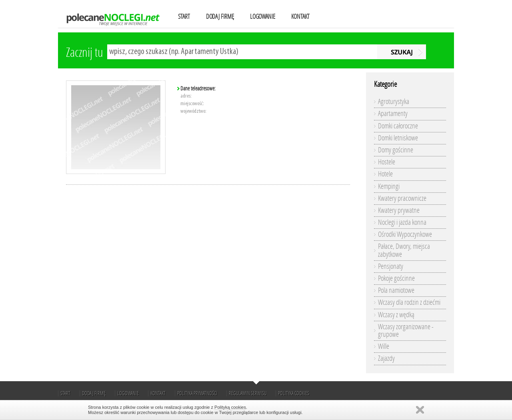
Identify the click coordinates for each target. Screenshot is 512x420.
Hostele (387, 162)
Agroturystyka (394, 102)
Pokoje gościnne (396, 278)
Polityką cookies (230, 407)
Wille (384, 346)
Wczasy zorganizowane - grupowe (406, 331)
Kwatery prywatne (399, 210)
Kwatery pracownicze (402, 198)
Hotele (385, 174)
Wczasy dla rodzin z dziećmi (409, 302)
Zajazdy (386, 358)
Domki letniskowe (398, 138)
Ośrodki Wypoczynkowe (405, 234)
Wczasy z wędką (396, 315)
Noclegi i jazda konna (402, 222)
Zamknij (420, 410)
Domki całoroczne (398, 126)
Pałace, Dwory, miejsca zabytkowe (404, 250)
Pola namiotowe (396, 290)
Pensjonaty (391, 266)
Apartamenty (393, 114)
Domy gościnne (396, 150)
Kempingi (389, 186)
